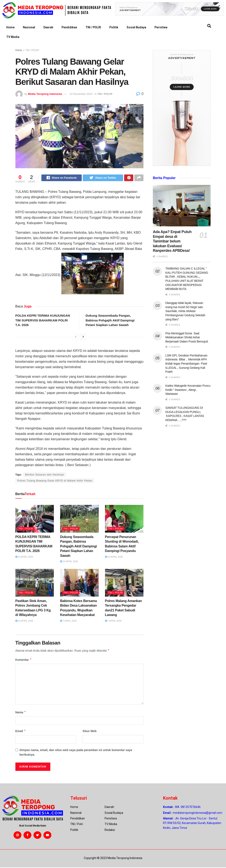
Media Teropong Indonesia (45, 94)
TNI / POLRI (93, 27)
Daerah (48, 27)
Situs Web (90, 732)
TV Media (13, 37)
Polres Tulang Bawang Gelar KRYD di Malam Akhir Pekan (55, 481)
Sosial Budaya (136, 27)
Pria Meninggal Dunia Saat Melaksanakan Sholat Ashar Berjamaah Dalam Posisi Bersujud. (187, 337)
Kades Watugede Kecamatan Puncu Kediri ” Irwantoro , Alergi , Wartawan (188, 390)
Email (21, 732)
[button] (209, 26)
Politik (114, 27)
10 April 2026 (69, 562)
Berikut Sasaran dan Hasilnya (44, 475)
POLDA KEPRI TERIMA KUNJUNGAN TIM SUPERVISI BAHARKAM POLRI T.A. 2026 (43, 321)
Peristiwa (161, 27)
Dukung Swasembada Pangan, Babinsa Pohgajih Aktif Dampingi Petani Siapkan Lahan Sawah (110, 321)
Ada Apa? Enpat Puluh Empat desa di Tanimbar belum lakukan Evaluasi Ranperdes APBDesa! (172, 241)
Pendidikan (69, 27)
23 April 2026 (24, 557)
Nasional (29, 27)
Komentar (24, 660)
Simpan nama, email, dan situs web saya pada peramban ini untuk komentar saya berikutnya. (76, 753)
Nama (21, 713)
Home (10, 27)
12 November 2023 (81, 94)
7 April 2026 (68, 621)
